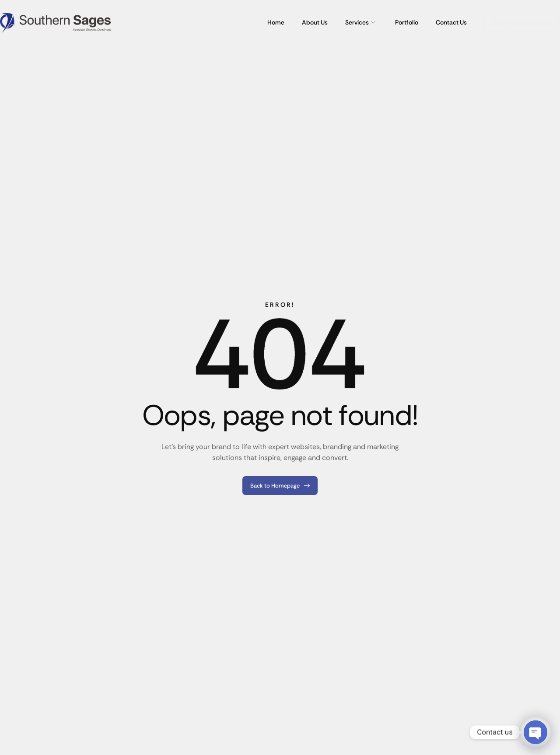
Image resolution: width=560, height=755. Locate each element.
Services (361, 22)
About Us (315, 22)
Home (276, 22)
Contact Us (451, 22)
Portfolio (407, 22)
